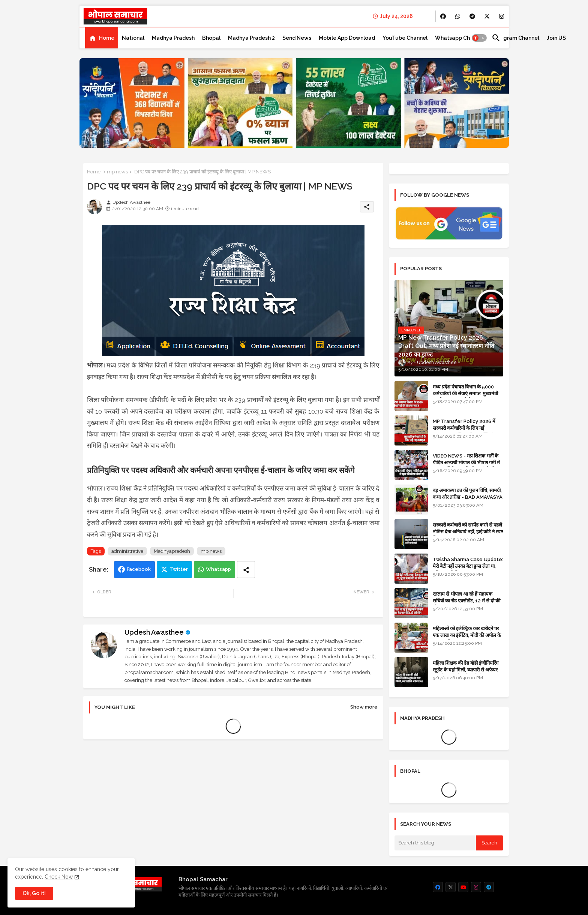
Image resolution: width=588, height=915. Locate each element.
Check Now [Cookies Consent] (59, 877)
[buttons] (443, 16)
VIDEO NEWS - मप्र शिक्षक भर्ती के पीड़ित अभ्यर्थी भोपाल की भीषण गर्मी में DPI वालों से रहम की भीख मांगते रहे (466, 463)
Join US (556, 38)
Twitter (179, 569)
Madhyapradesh (172, 551)
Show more (364, 707)
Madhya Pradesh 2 (251, 38)
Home (107, 38)
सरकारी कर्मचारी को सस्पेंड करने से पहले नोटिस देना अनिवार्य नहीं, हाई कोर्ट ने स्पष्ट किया (468, 532)
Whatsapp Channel (460, 38)
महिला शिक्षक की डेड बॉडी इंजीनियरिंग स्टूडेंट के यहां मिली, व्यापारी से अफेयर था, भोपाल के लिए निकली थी (466, 670)
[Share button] (246, 570)
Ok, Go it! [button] (34, 893)
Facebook (139, 569)
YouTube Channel (405, 38)
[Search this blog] (435, 843)
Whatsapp (218, 569)
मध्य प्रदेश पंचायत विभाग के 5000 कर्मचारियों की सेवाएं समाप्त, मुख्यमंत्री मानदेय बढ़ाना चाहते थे (465, 394)
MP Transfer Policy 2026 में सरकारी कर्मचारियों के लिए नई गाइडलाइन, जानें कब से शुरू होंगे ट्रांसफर (467, 428)
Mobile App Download (347, 38)
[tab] (102, 38)
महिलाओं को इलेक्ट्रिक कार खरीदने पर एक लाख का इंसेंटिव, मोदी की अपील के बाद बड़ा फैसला (467, 635)
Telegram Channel (515, 38)
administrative (127, 551)
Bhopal (211, 38)
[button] (479, 38)
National (133, 38)
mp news (117, 172)
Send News (297, 38)
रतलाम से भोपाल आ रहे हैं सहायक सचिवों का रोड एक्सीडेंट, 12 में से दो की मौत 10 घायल (466, 601)
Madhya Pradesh (173, 38)
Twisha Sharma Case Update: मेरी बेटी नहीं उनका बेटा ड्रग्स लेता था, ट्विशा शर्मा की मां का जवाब (468, 566)
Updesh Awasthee (154, 632)
